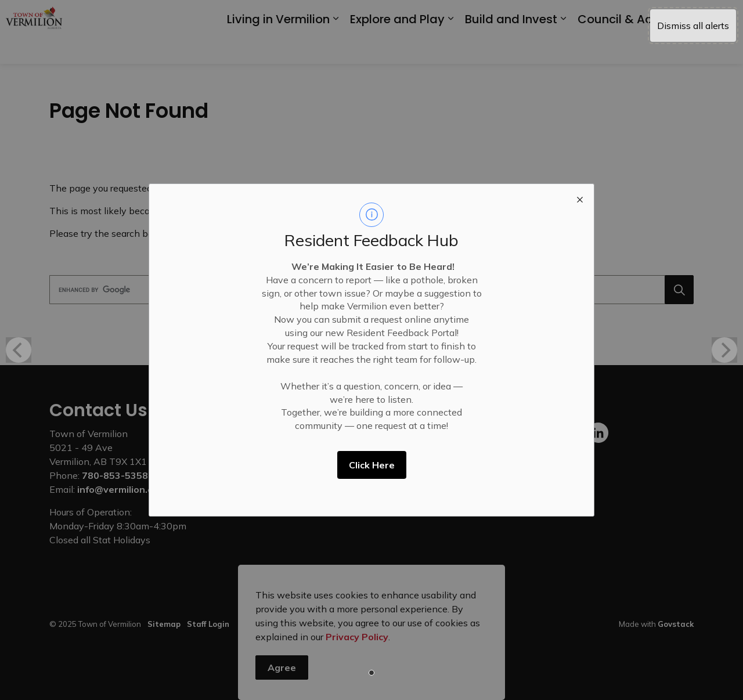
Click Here (372, 465)
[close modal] (580, 198)
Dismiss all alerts (693, 26)
